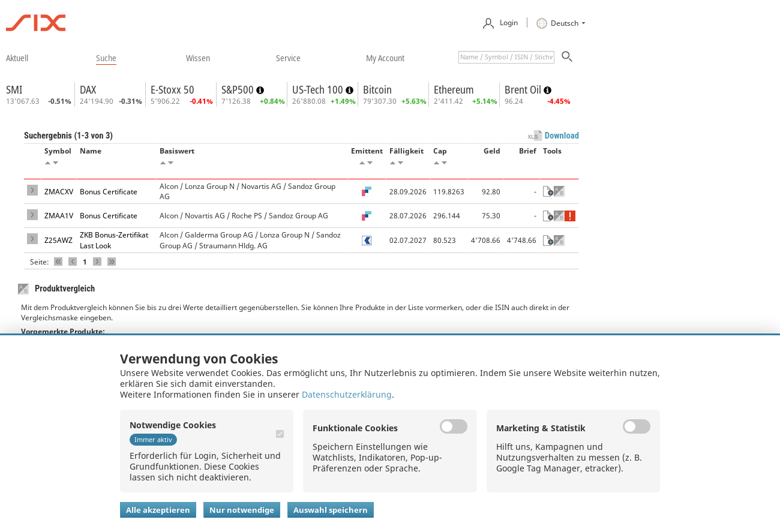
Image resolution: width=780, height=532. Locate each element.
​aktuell (17, 58)
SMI (14, 89)
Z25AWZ (58, 240)
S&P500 (239, 89)
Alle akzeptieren (158, 510)
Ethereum (454, 89)
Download (562, 136)
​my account (385, 58)
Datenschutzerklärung (347, 394)
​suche (106, 58)
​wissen (198, 58)
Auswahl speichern (331, 510)
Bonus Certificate (109, 192)
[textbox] (506, 57)
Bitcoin (377, 89)
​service (288, 58)
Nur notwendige (242, 510)
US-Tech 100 (319, 89)
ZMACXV (59, 192)
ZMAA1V (59, 216)
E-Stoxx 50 (172, 89)
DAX (88, 89)
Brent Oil (524, 89)
